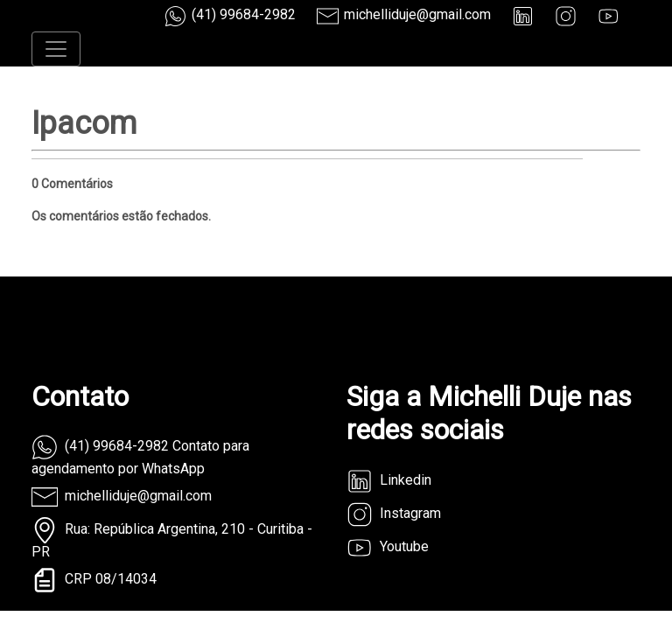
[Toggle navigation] (56, 49)
